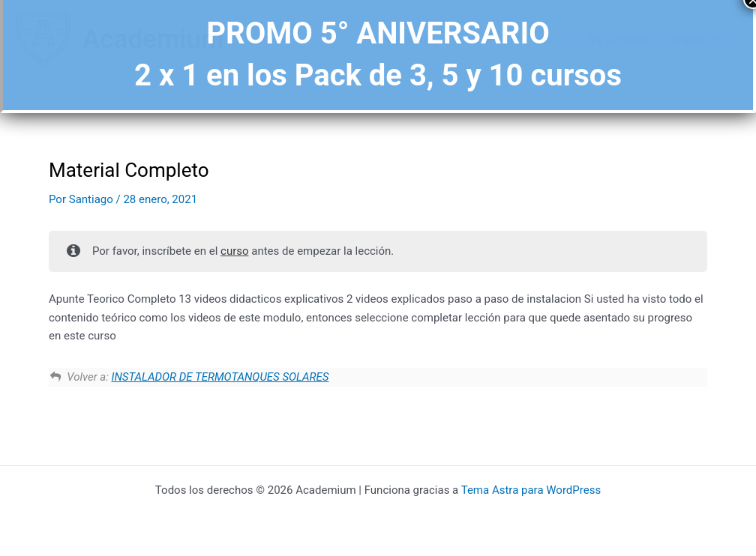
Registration (700, 40)
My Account (617, 40)
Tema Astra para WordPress (531, 490)
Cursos (470, 40)
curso (235, 251)
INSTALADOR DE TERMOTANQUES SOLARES (220, 377)
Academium (153, 39)
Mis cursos (537, 40)
